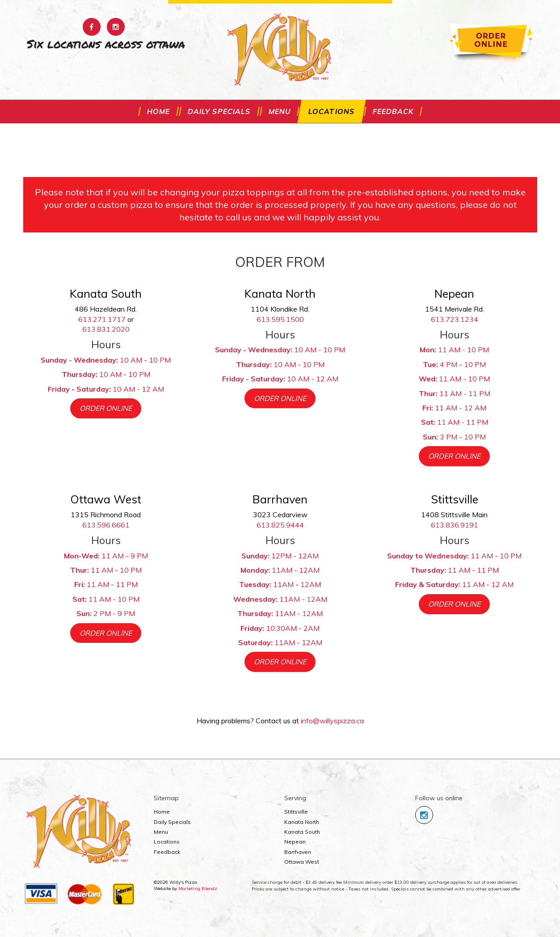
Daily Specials (219, 111)
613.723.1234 (455, 319)
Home (158, 111)
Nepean (295, 842)
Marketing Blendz (198, 888)
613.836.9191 (455, 525)
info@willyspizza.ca (332, 721)
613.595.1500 (280, 319)
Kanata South (302, 832)
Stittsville (296, 812)
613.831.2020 (106, 329)
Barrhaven (298, 852)
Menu (280, 111)
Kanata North (302, 822)
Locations (332, 111)
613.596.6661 (106, 525)
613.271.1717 (102, 319)
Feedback (393, 111)
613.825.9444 (280, 525)
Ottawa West (302, 862)
